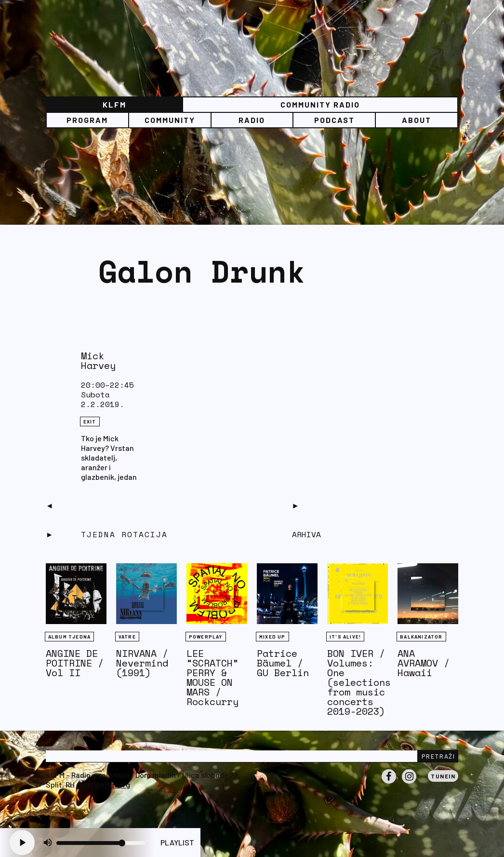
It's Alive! (345, 637)
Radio (252, 120)
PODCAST (334, 120)
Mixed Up (272, 637)
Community (170, 120)
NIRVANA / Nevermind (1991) (142, 663)
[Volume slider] (101, 843)
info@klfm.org (106, 784)
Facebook (389, 783)
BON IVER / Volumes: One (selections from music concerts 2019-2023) (359, 682)
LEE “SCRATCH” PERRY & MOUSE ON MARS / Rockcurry (212, 677)
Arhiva (306, 534)
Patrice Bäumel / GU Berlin (283, 663)
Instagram (409, 783)
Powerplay (206, 637)
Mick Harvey (98, 360)
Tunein (443, 776)
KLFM (114, 104)
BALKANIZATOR (421, 637)
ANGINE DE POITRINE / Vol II (75, 663)
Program (87, 120)
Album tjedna (69, 637)
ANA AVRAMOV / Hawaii (424, 663)
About (417, 120)
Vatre (127, 637)
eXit (90, 422)
